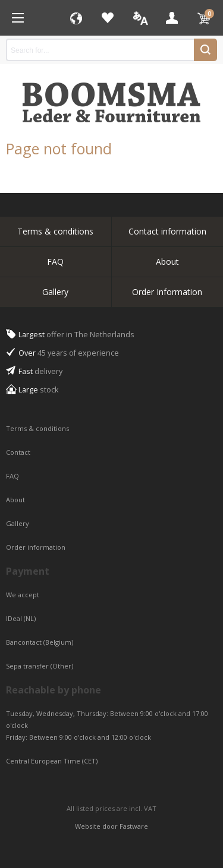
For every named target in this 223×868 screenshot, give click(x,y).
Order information (36, 547)
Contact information (167, 231)
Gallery (55, 292)
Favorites (108, 18)
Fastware (134, 826)
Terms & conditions (55, 231)
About (167, 262)
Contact (19, 452)
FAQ (55, 262)
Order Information (167, 292)
